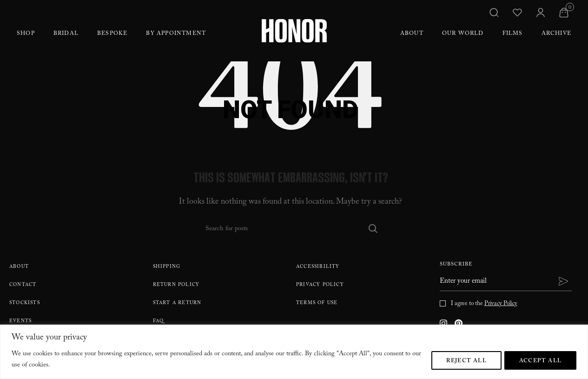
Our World (463, 34)
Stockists (25, 303)
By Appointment (176, 34)
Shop (26, 34)
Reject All (466, 361)
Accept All (540, 361)
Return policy (176, 285)
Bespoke (112, 34)
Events (20, 322)
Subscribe (456, 265)
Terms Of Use (317, 303)
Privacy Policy (320, 285)
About (412, 34)
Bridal (66, 34)
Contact (23, 285)
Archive (556, 34)
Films (513, 34)
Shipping (167, 267)
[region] (294, 352)
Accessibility (318, 267)
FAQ (159, 322)
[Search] (291, 228)
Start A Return (177, 303)
